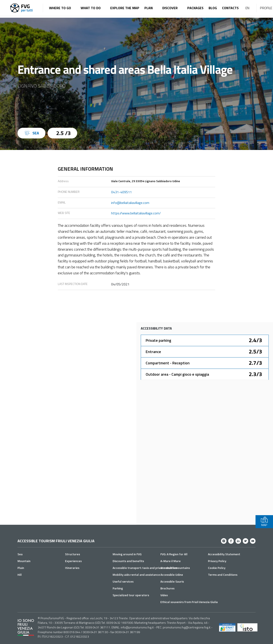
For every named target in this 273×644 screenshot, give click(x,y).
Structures (73, 554)
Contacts (230, 8)
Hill (20, 575)
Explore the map (125, 8)
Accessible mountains (175, 568)
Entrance (153, 352)
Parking (118, 588)
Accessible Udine (172, 575)
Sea (20, 554)
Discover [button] (170, 8)
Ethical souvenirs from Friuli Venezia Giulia (189, 602)
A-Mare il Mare (171, 561)
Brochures (167, 588)
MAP (264, 522)
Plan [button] (149, 8)
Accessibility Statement (224, 554)
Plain (21, 568)
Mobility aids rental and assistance (136, 575)
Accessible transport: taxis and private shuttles (145, 568)
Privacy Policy (217, 561)
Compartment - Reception (168, 363)
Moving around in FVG (127, 554)
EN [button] (247, 8)
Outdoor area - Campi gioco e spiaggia (177, 374)
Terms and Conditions (223, 575)
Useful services (123, 581)
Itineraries (72, 568)
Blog (213, 8)
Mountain (24, 561)
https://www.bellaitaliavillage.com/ (136, 213)
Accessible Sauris (172, 581)
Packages (195, 8)
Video (164, 595)
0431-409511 (121, 192)
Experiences (73, 561)
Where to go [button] (60, 8)
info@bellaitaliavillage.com (130, 203)
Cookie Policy (217, 568)
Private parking (158, 340)
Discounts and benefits (128, 561)
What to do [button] (91, 8)
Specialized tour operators (131, 595)
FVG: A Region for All (174, 554)
